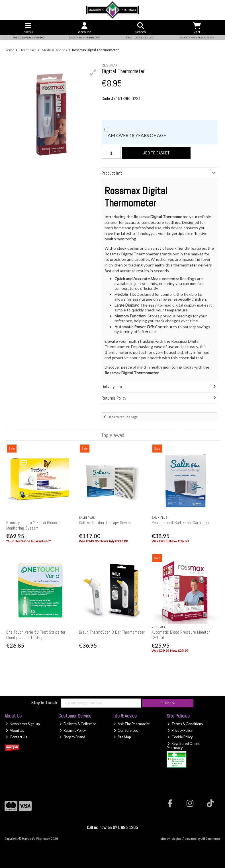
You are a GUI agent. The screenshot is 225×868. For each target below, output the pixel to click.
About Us (15, 730)
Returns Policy (73, 730)
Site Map (122, 737)
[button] (93, 73)
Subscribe (168, 703)
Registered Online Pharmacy (184, 746)
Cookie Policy (180, 737)
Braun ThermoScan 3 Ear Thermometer (112, 632)
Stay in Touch (44, 702)
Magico (176, 839)
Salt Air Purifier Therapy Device (105, 523)
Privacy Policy (180, 730)
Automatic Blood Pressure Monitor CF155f (181, 635)
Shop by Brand (72, 737)
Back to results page (123, 417)
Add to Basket (156, 153)
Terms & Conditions (185, 724)
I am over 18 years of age (136, 135)
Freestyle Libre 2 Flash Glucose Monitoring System (33, 525)
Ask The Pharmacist (132, 724)
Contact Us (16, 737)
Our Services (126, 730)
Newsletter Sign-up (23, 724)
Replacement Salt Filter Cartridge (180, 523)
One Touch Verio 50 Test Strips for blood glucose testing (36, 635)
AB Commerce (211, 839)
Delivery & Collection (78, 724)
